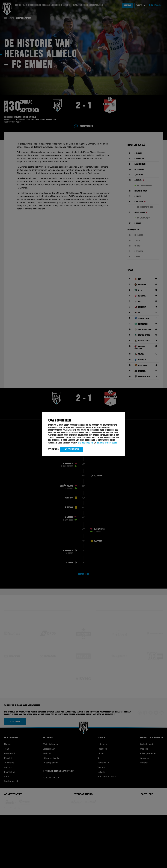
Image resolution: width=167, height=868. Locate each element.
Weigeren (53, 449)
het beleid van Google (107, 443)
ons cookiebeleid (86, 443)
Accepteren (72, 449)
